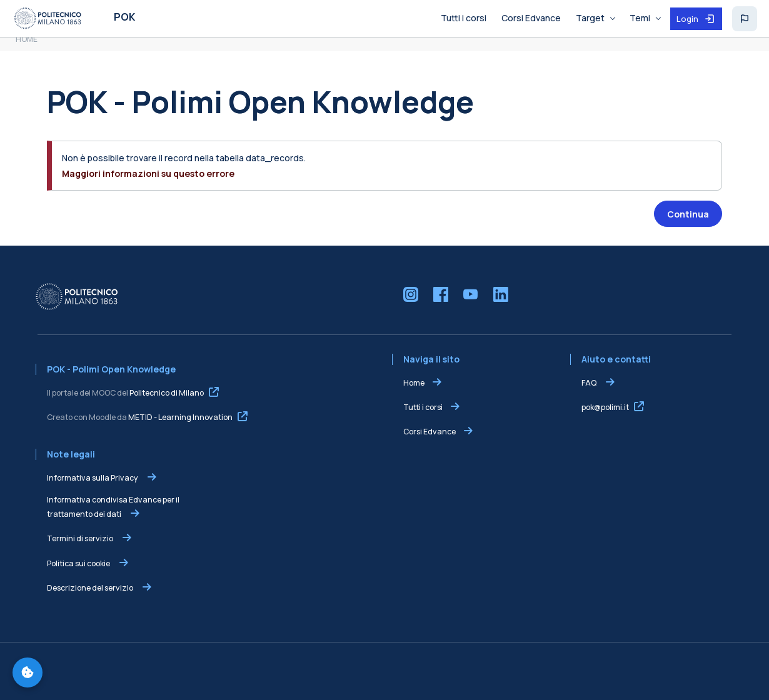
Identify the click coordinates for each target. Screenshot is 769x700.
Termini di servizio (81, 538)
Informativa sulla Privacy (93, 478)
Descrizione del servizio (91, 588)
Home (414, 383)
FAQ (590, 383)
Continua (688, 214)
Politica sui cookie (79, 563)
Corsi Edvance (430, 432)
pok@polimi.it (605, 407)
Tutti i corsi (423, 407)
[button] (745, 19)
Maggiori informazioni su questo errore (148, 173)
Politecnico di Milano (167, 393)
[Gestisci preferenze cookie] (28, 672)
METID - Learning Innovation (180, 417)
